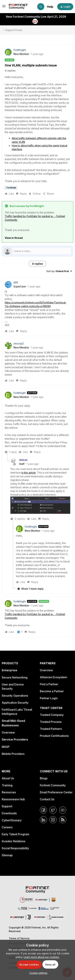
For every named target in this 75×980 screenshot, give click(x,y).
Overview (8, 732)
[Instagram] (53, 820)
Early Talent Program (16, 834)
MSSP (6, 747)
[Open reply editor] (37, 251)
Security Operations (15, 696)
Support (7, 806)
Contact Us (47, 799)
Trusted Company (52, 715)
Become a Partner (52, 691)
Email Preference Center (56, 792)
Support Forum (14, 30)
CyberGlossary (12, 820)
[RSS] (63, 820)
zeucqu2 (19, 343)
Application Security (15, 703)
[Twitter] (53, 810)
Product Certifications (54, 736)
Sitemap (7, 855)
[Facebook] (43, 810)
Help (50, 7)
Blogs (44, 778)
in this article (29, 473)
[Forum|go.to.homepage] (18, 7)
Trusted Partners (51, 729)
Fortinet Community (53, 785)
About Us (8, 778)
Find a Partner (49, 684)
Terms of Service (19, 938)
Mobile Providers (13, 754)
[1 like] (20, 632)
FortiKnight (20, 50)
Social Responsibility (15, 848)
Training (7, 785)
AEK (16, 282)
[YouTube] (63, 810)
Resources (9, 792)
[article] (37, 307)
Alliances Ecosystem (53, 677)
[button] (4, 7)
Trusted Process (51, 722)
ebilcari (23, 460)
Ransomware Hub (13, 799)
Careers (7, 827)
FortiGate (11, 188)
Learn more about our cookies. (42, 957)
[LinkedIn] (43, 820)
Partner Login (49, 698)
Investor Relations (14, 841)
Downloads (9, 813)
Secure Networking (15, 677)
